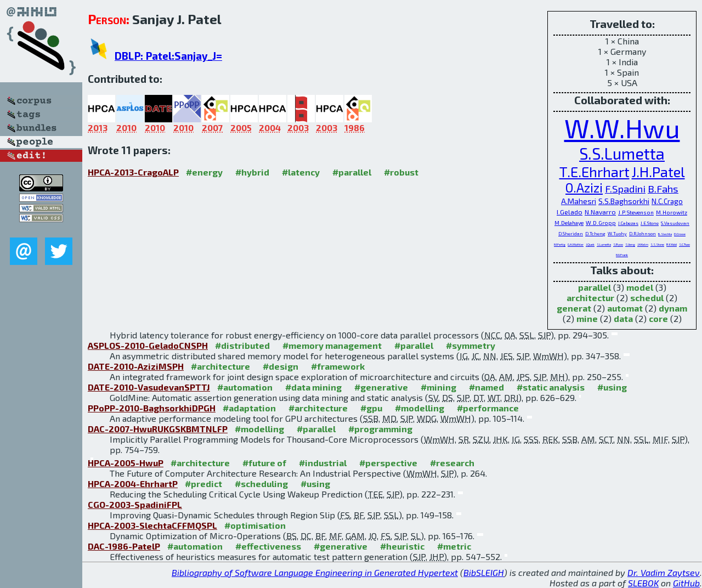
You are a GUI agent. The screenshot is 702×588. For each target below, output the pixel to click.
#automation (245, 387)
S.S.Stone (657, 244)
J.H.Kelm (643, 244)
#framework (338, 366)
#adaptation (249, 408)
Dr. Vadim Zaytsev (664, 572)
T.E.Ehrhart (595, 171)
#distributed (242, 345)
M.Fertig (560, 244)
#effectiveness (268, 546)
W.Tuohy (617, 233)
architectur (590, 298)
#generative (381, 387)
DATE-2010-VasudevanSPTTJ (149, 387)
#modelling (420, 408)
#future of (264, 463)
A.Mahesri (579, 201)
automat (625, 308)
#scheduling (261, 484)
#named (486, 387)
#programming (380, 429)
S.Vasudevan (675, 223)
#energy (204, 172)
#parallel (352, 172)
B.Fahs (663, 189)
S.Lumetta (604, 244)
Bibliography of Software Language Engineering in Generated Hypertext (315, 572)
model (640, 287)
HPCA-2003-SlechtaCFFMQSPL (152, 525)
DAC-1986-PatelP (124, 546)
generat (574, 308)
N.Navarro (600, 212)
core (658, 318)
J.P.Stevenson (636, 212)
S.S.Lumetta (622, 153)
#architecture (220, 366)
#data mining (313, 387)
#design (281, 366)
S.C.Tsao (684, 244)
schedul (647, 298)
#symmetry (471, 345)
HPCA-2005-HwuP (126, 463)
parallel (595, 287)
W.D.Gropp (601, 223)
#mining (438, 387)
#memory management (332, 345)
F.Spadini (625, 189)
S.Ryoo (618, 244)
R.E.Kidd (672, 244)
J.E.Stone (650, 223)
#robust (401, 172)
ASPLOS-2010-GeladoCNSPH (148, 345)
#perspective (388, 463)
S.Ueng (630, 244)
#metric (454, 546)
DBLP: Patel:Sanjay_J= (168, 56)
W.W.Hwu (622, 128)
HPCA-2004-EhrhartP (133, 484)
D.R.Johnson (642, 233)
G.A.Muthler (576, 244)
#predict (203, 484)
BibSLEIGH (484, 572)
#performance (488, 408)
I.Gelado (570, 212)
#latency (301, 172)
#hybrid (252, 172)
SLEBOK (643, 583)
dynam (673, 308)
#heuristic (402, 546)
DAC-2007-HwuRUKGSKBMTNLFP (158, 429)
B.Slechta (665, 234)
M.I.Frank (622, 255)
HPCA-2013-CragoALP (133, 172)
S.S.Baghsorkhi (624, 201)
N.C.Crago (667, 201)
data (623, 318)
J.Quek (590, 244)
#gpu (371, 408)
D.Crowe (680, 234)
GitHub (686, 583)
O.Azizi (584, 188)
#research (452, 463)
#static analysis (551, 387)
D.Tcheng (595, 233)
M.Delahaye (569, 223)
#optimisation (255, 525)
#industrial (323, 463)
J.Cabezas (628, 223)
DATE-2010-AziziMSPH (136, 366)
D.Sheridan (571, 233)
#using (612, 387)
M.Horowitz (672, 212)
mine (587, 318)
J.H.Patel (658, 171)
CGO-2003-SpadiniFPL (135, 504)
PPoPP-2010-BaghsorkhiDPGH (152, 408)
